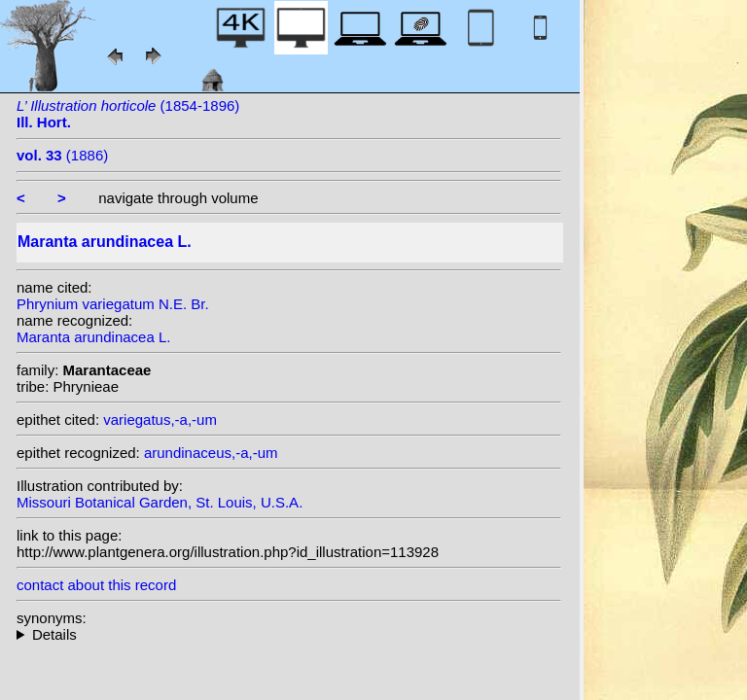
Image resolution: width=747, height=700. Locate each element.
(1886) (62, 155)
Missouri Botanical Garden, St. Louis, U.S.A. (160, 502)
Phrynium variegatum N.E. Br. (113, 304)
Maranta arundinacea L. (93, 337)
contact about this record (96, 585)
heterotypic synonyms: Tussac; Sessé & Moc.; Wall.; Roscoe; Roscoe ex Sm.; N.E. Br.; (289, 634)
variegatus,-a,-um (160, 420)
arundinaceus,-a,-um (211, 453)
